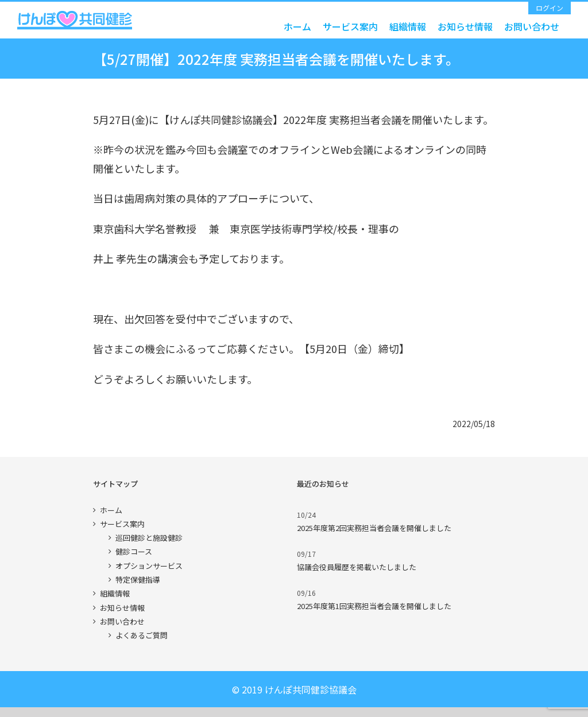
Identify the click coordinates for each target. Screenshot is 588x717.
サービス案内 (122, 524)
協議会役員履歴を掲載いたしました (357, 567)
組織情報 (115, 593)
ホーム (111, 510)
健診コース (134, 551)
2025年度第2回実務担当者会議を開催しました (374, 528)
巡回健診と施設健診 (149, 538)
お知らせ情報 (122, 608)
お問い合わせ (122, 621)
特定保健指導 (138, 580)
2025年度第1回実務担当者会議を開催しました (374, 606)
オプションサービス (149, 566)
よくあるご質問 (142, 635)
